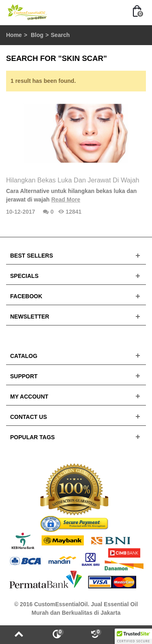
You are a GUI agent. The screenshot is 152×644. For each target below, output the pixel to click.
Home (14, 35)
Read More (66, 199)
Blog (37, 35)
